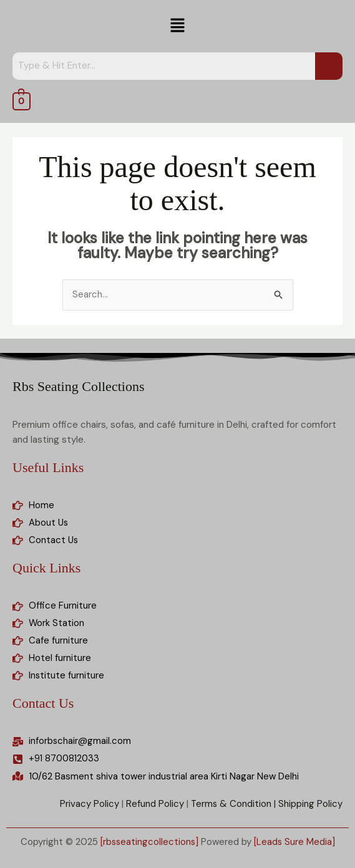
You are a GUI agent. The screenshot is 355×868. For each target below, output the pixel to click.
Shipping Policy (310, 804)
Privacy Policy (88, 804)
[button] (177, 26)
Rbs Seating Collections (78, 386)
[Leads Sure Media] (295, 842)
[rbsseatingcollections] (149, 842)
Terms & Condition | (233, 804)
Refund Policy (154, 804)
